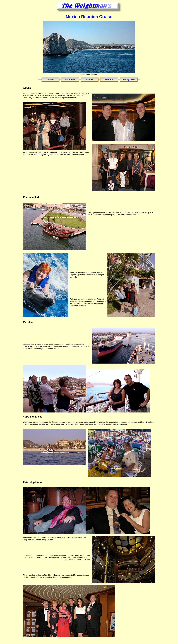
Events (90, 79)
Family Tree (129, 79)
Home (50, 79)
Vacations (70, 79)
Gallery (109, 79)
